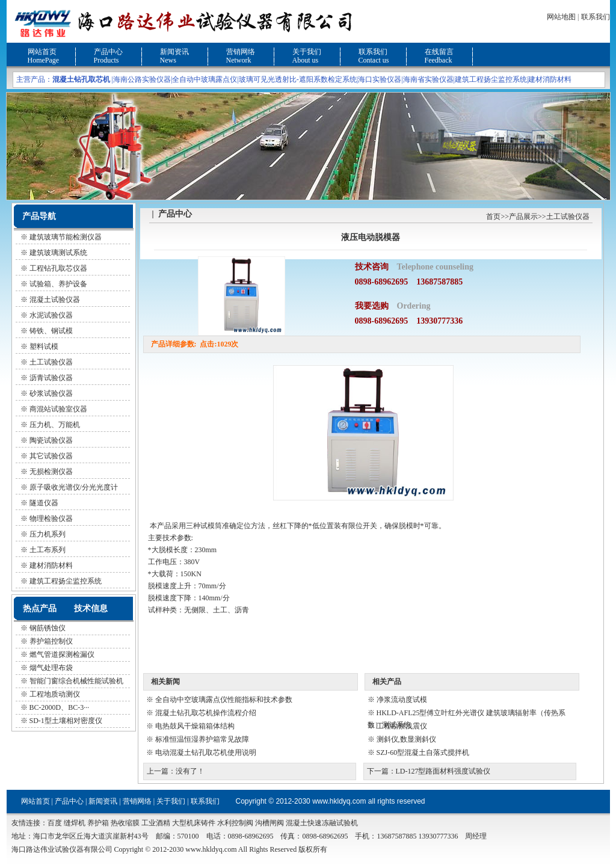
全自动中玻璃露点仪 (205, 79)
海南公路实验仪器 (142, 79)
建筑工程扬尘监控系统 (491, 79)
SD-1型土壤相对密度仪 (66, 721)
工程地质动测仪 (55, 694)
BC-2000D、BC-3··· (60, 707)
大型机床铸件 (194, 823)
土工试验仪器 (568, 217)
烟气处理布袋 (51, 668)
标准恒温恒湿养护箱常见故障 (202, 739)
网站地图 (561, 17)
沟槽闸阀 (269, 823)
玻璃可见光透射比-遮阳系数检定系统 (298, 79)
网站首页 (42, 52)
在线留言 (439, 52)
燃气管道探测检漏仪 (62, 654)
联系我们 (596, 17)
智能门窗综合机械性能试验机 (76, 681)
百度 (55, 823)
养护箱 (98, 823)
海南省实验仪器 (428, 79)
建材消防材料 (550, 79)
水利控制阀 (235, 823)
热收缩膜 (125, 823)
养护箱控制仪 (51, 641)
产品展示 (523, 217)
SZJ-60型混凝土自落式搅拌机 (423, 753)
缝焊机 (75, 823)
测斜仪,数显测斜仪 (406, 739)
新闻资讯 (174, 52)
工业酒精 (156, 823)
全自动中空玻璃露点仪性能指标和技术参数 (224, 700)
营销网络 (241, 52)
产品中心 (108, 52)
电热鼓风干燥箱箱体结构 (195, 726)
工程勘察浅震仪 (402, 726)
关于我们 (307, 52)
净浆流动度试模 (402, 700)
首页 (493, 217)
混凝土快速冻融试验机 (322, 823)
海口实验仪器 (380, 79)
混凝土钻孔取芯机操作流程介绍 (206, 713)
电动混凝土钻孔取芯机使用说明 (206, 753)
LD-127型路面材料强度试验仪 (443, 771)
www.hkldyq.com (339, 801)
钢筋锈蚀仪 (48, 628)
